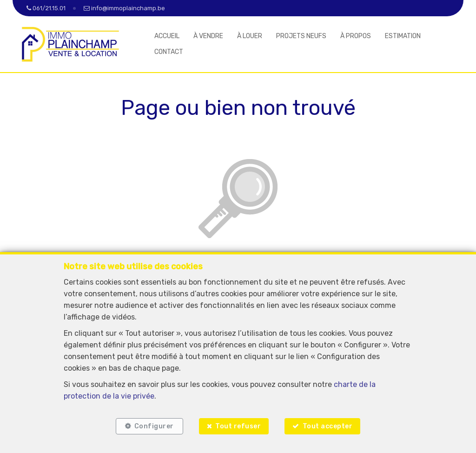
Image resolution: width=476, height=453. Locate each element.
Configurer (154, 426)
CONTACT (169, 52)
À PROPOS (356, 36)
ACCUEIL (167, 36)
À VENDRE (208, 36)
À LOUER (250, 36)
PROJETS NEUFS (301, 36)
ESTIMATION (403, 36)
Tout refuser (238, 426)
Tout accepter (328, 426)
